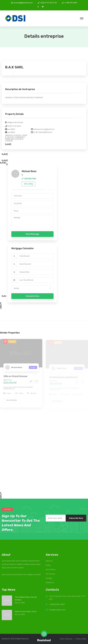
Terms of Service (66, 639)
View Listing (28, 184)
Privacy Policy (81, 639)
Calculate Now (32, 296)
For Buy (33, 369)
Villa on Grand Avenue (15, 377)
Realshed (5, 639)
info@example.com (57, 610)
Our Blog (49, 578)
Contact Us (50, 583)
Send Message (32, 234)
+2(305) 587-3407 (57, 604)
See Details (11, 401)
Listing (48, 565)
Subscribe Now (76, 518)
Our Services (50, 574)
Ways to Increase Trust (26, 611)
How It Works (51, 570)
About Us (49, 561)
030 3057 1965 (30, 179)
